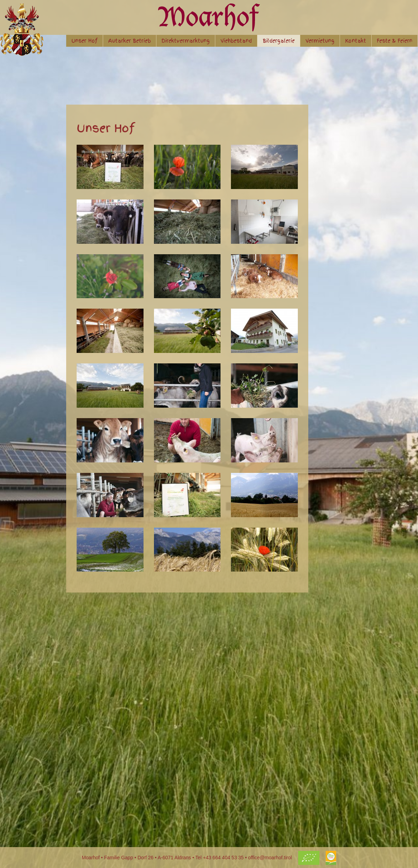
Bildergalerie (279, 41)
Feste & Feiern (395, 41)
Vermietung (320, 41)
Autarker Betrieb (130, 41)
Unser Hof (84, 41)
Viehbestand (236, 41)
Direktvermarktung (186, 41)
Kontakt (356, 41)
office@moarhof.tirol (270, 858)
